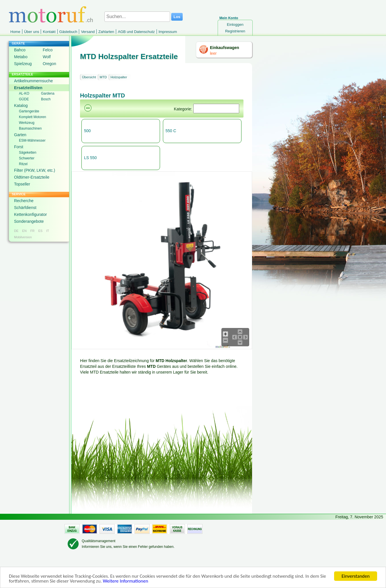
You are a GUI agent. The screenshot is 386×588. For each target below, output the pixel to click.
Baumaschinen (30, 128)
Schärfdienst (25, 208)
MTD (103, 77)
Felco (48, 50)
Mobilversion (23, 237)
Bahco (20, 50)
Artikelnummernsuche (33, 81)
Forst (19, 147)
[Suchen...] (137, 17)
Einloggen (235, 25)
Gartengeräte (29, 111)
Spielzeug (23, 64)
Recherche (24, 201)
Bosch (46, 99)
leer (213, 53)
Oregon (49, 64)
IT (48, 231)
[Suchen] (216, 109)
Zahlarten (106, 32)
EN (24, 231)
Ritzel (23, 164)
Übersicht (89, 77)
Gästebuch (68, 32)
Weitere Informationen (126, 582)
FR (33, 231)
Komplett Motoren (33, 117)
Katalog (21, 106)
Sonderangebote (29, 221)
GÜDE (24, 99)
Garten (20, 135)
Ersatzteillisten (28, 88)
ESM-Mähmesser (32, 140)
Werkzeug (27, 123)
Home (15, 32)
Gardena (48, 93)
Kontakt (49, 32)
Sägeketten (28, 153)
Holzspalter (119, 77)
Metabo (21, 57)
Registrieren (235, 31)
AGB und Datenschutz (136, 32)
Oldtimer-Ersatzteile (32, 177)
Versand (88, 32)
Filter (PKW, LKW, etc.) (35, 170)
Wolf (47, 57)
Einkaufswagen (225, 48)
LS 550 (90, 158)
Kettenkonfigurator (30, 214)
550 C (171, 131)
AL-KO (24, 93)
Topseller (22, 184)
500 (87, 131)
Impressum (168, 32)
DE (16, 231)
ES (40, 231)
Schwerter (27, 158)
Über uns (32, 32)
